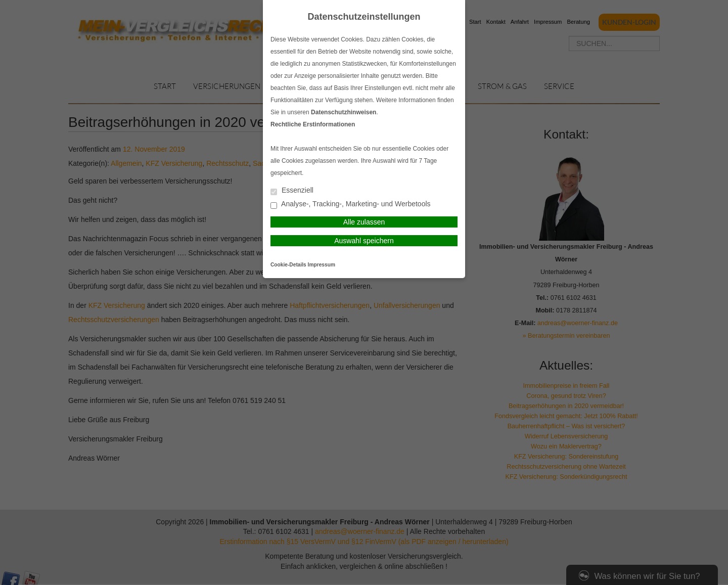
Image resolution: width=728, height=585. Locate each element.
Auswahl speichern (364, 241)
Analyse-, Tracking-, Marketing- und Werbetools (351, 205)
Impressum (322, 265)
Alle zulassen (364, 222)
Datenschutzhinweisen (344, 112)
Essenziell (292, 191)
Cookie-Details (288, 265)
